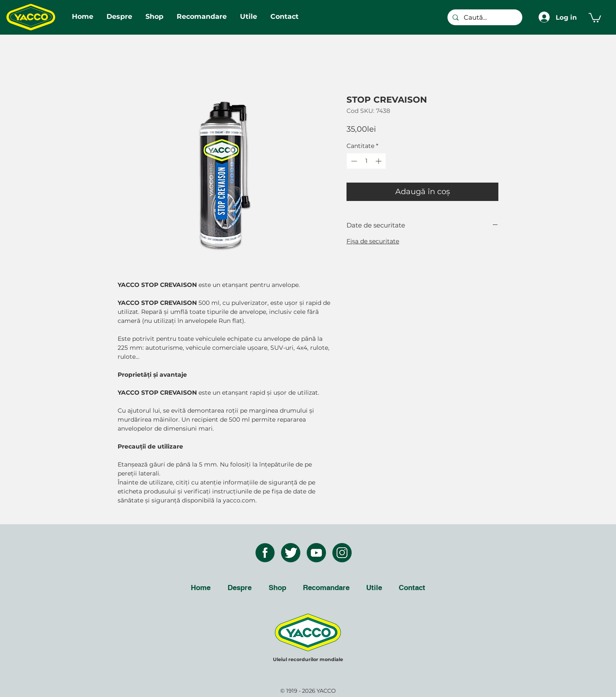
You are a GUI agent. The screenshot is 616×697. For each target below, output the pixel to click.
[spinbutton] (366, 161)
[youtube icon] (316, 553)
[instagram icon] (342, 553)
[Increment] (379, 161)
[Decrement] (353, 161)
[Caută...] (484, 17)
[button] (595, 17)
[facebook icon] (265, 553)
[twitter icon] (291, 553)
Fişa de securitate (373, 241)
